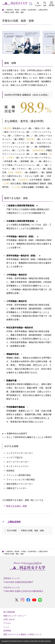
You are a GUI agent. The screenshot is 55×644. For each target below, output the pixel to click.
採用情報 (7, 631)
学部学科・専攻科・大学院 (16, 10)
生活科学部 (32, 10)
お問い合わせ (9, 619)
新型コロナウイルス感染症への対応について (22, 634)
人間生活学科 (43, 10)
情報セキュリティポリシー (15, 616)
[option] (21, 42)
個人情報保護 (9, 612)
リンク (6, 627)
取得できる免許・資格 (17, 506)
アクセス (7, 623)
